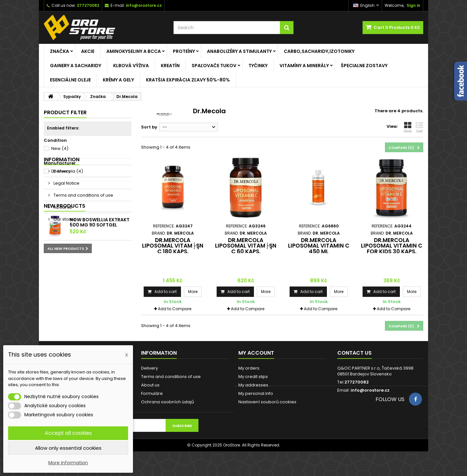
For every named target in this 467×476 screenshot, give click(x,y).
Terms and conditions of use (83, 228)
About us (62, 240)
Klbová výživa (131, 66)
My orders (249, 368)
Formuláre (152, 393)
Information (62, 193)
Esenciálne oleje (70, 80)
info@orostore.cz (370, 390)
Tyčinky (258, 66)
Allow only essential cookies (68, 448)
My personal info (256, 393)
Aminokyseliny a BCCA (134, 51)
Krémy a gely (118, 80)
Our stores (64, 252)
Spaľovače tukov (214, 66)
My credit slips (253, 377)
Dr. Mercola (67, 171)
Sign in (413, 5)
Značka (60, 51)
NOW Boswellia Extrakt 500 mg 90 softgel (100, 286)
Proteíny (184, 51)
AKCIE (88, 51)
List (419, 128)
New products (65, 269)
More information (68, 463)
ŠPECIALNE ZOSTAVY (364, 66)
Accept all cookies (68, 433)
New (60, 148)
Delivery (61, 204)
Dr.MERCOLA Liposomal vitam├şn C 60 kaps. (246, 246)
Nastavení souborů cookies (267, 402)
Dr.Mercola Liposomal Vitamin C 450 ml (319, 246)
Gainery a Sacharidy (76, 66)
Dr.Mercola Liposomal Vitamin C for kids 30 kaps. (392, 246)
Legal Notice (66, 216)
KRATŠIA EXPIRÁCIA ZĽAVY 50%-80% (188, 80)
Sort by (149, 127)
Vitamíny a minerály (304, 66)
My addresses (253, 385)
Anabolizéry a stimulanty (239, 51)
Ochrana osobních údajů (168, 402)
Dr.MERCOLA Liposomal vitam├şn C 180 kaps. (173, 246)
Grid (408, 128)
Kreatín (170, 66)
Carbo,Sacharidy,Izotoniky (319, 51)
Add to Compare (175, 309)
